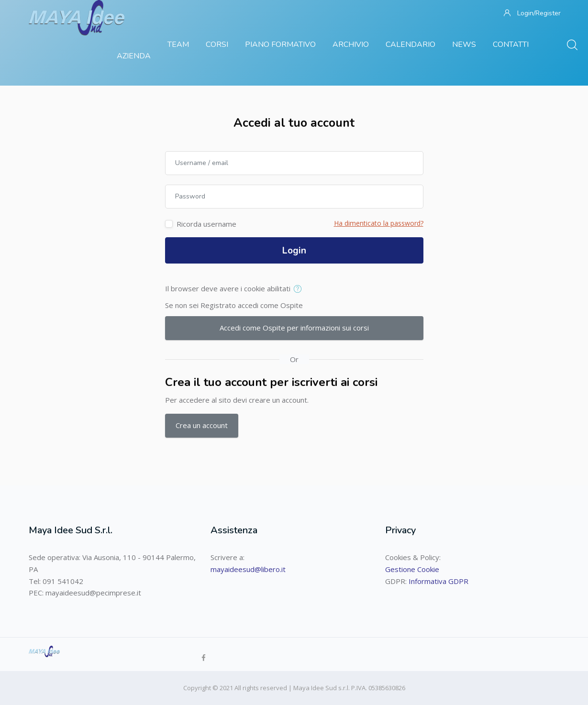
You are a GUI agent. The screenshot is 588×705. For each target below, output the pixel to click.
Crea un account (202, 425)
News (464, 44)
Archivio (351, 44)
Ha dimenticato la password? (379, 223)
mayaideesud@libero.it (248, 569)
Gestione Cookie (412, 569)
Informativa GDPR (438, 581)
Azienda (134, 56)
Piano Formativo (280, 44)
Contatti (511, 44)
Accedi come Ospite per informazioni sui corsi (294, 328)
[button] (300, 289)
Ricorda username (206, 224)
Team (178, 44)
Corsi (217, 44)
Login (294, 251)
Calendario (410, 44)
